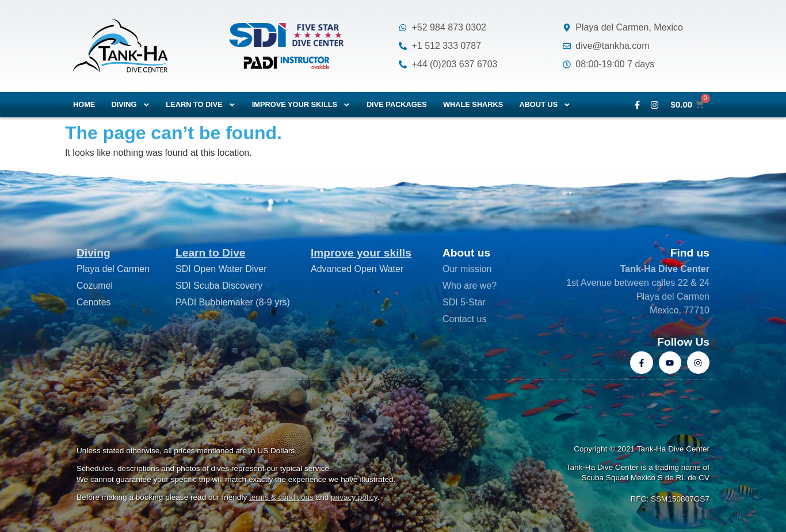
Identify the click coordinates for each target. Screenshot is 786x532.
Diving (130, 105)
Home (84, 104)
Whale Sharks (473, 104)
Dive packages (397, 104)
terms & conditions (281, 497)
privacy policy (354, 497)
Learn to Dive (211, 253)
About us (545, 105)
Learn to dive (201, 105)
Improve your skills (301, 105)
